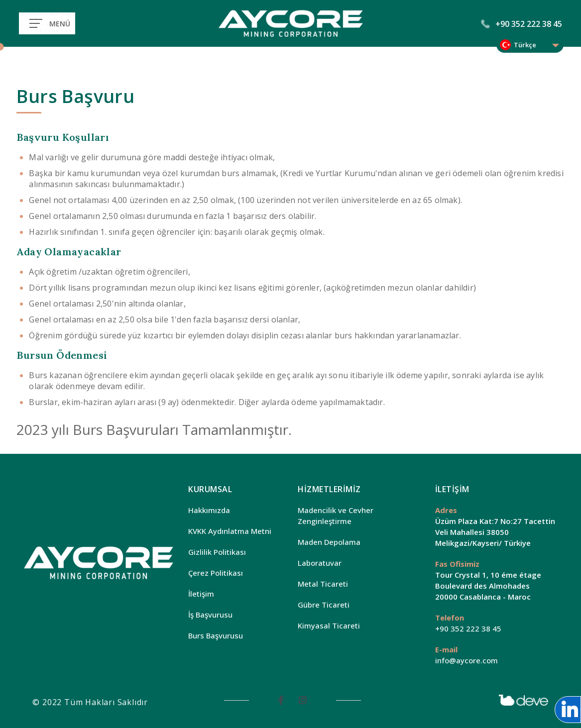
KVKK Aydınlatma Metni (230, 531)
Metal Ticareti (323, 584)
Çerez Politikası (216, 573)
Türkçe (525, 45)
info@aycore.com (466, 660)
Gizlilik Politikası (217, 552)
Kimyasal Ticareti (329, 625)
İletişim (201, 594)
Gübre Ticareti (324, 605)
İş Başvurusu (210, 615)
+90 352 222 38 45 (522, 24)
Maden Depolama (329, 542)
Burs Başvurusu (216, 635)
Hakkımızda (209, 510)
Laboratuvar (320, 563)
